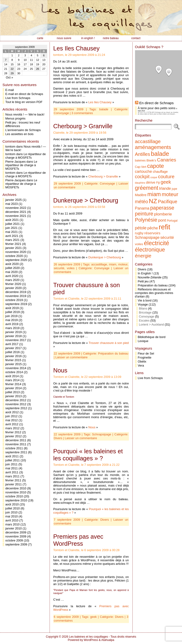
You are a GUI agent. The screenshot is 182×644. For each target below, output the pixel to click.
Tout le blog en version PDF (24, 102)
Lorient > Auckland (152, 324)
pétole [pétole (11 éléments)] (141, 228)
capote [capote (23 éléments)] (155, 166)
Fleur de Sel (146, 353)
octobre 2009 (14, 540)
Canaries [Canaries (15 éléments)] (167, 160)
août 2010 (12, 504)
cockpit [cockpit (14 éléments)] (142, 177)
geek (93, 617)
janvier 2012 (14, 436)
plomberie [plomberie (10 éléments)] (163, 214)
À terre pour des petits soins (157, 108)
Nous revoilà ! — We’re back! (25, 114)
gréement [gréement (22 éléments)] (147, 188)
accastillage (99, 264)
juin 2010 (12, 512)
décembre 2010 (16, 488)
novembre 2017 (16, 340)
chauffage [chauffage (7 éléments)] (160, 172)
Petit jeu (143, 281)
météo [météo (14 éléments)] (142, 202)
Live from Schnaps (18, 98)
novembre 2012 (16, 404)
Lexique (143, 341)
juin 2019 (12, 316)
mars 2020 (13, 280)
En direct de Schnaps (157, 103)
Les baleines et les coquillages (88, 637)
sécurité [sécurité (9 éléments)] (167, 237)
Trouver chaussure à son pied (109, 343)
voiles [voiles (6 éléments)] (139, 244)
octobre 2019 (14, 300)
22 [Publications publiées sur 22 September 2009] (12, 69)
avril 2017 (12, 344)
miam (113, 264)
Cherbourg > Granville (83, 126)
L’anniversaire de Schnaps (23, 130)
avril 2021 (12, 236)
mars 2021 (13, 240)
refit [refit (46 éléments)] (164, 227)
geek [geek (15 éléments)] (166, 182)
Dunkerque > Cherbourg (86, 200)
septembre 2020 (16, 260)
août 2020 (12, 264)
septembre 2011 (16, 452)
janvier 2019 (14, 332)
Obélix (142, 361)
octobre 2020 (14, 256)
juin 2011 (12, 464)
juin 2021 (12, 228)
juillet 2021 (13, 224)
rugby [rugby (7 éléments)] (139, 233)
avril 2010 (12, 520)
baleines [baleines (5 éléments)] (140, 161)
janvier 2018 (14, 336)
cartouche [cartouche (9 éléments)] (144, 171)
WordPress (91, 640)
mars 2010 (13, 524)
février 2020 (13, 284)
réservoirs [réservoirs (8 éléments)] (152, 233)
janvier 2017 (14, 348)
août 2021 (12, 220)
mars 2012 (13, 428)
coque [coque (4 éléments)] (154, 177)
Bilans (143, 308)
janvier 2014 (14, 388)
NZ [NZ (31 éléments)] (153, 201)
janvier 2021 (14, 248)
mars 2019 (13, 328)
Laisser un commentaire (71, 357)
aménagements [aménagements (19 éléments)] (153, 147)
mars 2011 (13, 476)
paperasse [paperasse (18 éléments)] (162, 208)
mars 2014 (13, 380)
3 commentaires (82, 113)
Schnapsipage (102, 434)
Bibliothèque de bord (152, 337)
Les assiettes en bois (20, 134)
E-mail (10, 90)
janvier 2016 (14, 356)
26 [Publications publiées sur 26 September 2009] (38, 69)
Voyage (143, 304)
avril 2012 (12, 424)
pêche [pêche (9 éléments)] (153, 228)
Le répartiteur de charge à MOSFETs (26, 156)
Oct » (10, 77)
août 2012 (12, 412)
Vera (141, 365)
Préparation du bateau (113, 353)
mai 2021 (12, 232)
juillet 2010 (13, 508)
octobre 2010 (14, 496)
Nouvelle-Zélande (150, 277)
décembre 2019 (16, 292)
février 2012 (13, 432)
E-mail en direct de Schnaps (24, 94)
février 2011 (13, 480)
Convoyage (61, 113)
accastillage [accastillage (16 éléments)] (148, 141)
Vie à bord (145, 300)
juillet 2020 (13, 268)
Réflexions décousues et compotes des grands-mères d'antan (154, 293)
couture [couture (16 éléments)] (166, 176)
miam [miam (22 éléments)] (154, 194)
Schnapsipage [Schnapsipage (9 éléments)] (147, 237)
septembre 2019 (16, 304)
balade (104, 109)
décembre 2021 (16, 212)
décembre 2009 (16, 532)
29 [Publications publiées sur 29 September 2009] (12, 73)
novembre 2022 (16, 208)
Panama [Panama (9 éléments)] (142, 208)
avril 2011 (12, 472)
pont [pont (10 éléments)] (162, 220)
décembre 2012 (16, 400)
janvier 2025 (14, 200)
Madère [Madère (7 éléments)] (141, 195)
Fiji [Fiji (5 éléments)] (158, 183)
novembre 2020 (16, 252)
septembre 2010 (16, 500)
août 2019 (12, 308)
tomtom (11, 147)
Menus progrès (15, 118)
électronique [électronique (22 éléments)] (150, 250)
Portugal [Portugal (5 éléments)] (172, 221)
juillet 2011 (13, 460)
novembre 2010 (16, 492)
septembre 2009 (16, 544)
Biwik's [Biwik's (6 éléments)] (151, 160)
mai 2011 (12, 468)
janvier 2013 (14, 396)
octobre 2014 (14, 372)
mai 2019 (12, 320)
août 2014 (12, 376)
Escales (144, 320)
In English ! (145, 273)
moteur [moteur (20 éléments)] (170, 194)
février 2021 (13, 244)
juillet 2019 (13, 312)
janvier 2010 (14, 528)
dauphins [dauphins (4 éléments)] (140, 183)
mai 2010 (12, 516)
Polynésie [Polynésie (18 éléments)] (146, 220)
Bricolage (145, 312)
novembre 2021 (16, 216)
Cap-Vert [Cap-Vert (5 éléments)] (141, 167)
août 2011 (12, 456)
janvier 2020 (14, 288)
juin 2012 (12, 416)
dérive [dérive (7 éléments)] (151, 182)
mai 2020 (12, 272)
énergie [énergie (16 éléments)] (143, 256)
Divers (58, 438)
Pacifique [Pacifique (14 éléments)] (168, 202)
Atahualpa (108, 640)
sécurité (59, 268)
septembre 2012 (16, 408)
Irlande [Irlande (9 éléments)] (165, 188)
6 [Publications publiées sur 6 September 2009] (44, 55)
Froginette (145, 357)
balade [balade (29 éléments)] (160, 154)
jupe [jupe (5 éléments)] (175, 189)
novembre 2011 (16, 444)
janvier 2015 (14, 364)
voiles (71, 268)
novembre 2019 (16, 296)
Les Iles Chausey (76, 48)
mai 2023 (12, 204)
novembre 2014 (16, 368)
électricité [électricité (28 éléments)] (157, 243)
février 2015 (13, 360)
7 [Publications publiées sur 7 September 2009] (6, 60)
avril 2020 (12, 276)
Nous (60, 370)
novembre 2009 (16, 536)
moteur (123, 264)
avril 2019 (12, 324)
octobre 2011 (14, 448)
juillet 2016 (13, 352)
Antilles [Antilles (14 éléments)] (143, 154)
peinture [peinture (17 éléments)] (144, 214)
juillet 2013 (13, 392)
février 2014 (13, 384)
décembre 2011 (16, 440)
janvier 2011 (14, 484)
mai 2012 (12, 420)
